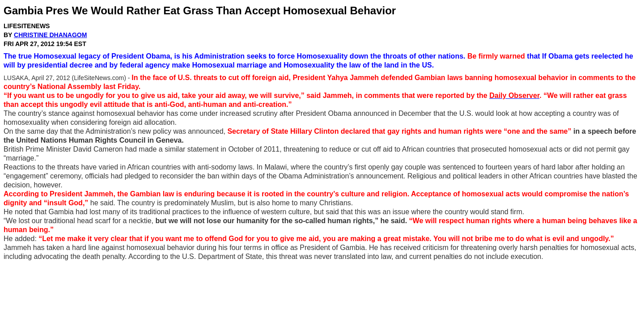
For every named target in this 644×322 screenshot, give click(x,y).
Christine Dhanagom (50, 35)
